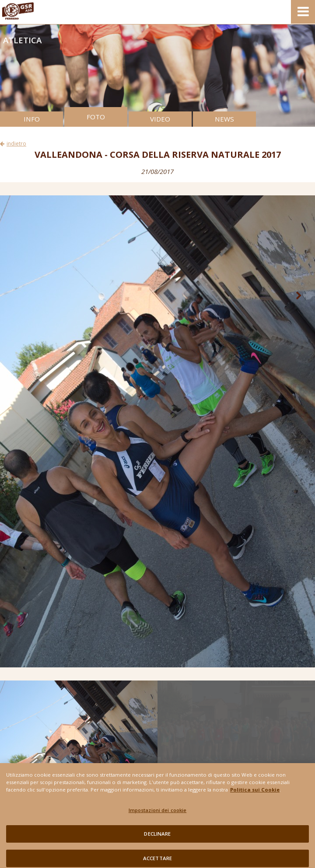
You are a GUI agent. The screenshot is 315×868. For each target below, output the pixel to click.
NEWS (224, 119)
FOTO (96, 117)
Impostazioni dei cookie (158, 815)
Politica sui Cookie (255, 794)
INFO (32, 119)
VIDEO (160, 119)
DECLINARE (157, 838)
